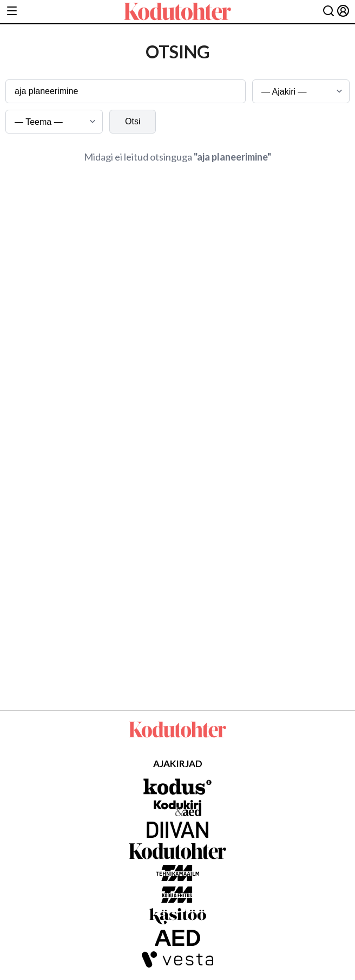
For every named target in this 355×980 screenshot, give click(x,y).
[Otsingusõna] (126, 91)
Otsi (133, 121)
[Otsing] (328, 12)
